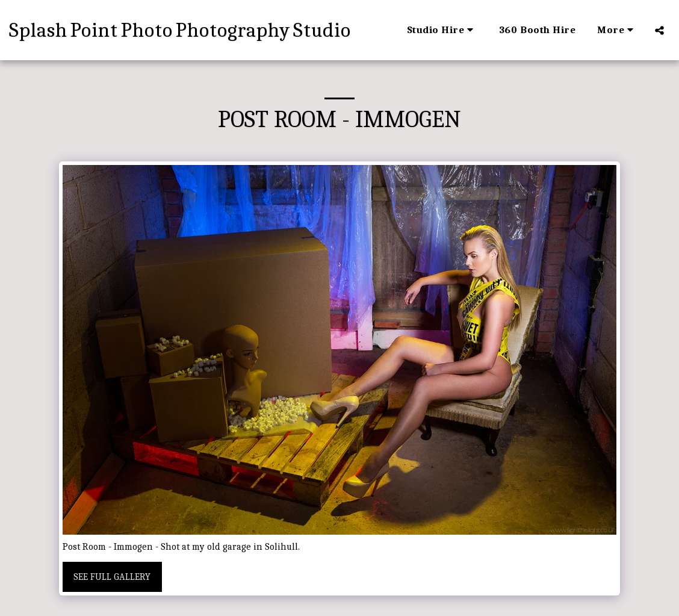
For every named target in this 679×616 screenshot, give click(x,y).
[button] (442, 30)
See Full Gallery (112, 577)
